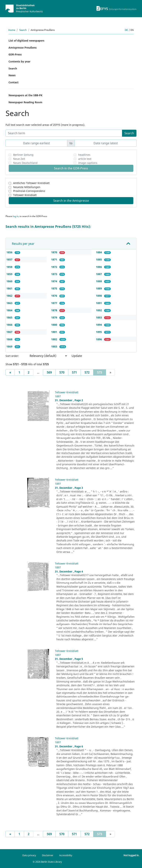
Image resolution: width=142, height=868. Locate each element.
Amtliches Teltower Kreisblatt (31, 183)
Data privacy (29, 855)
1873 (55, 274)
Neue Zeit (19, 159)
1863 (10, 303)
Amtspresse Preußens (23, 48)
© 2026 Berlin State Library (47, 862)
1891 (99, 303)
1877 (55, 303)
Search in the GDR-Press (71, 168)
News (12, 75)
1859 (10, 274)
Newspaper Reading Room (25, 102)
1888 (99, 281)
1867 (10, 332)
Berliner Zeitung (23, 155)
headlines (84, 155)
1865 (10, 317)
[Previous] (10, 372)
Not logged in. (131, 855)
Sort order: (12, 356)
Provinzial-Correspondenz (29, 191)
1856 (10, 252)
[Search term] (64, 133)
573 (102, 372)
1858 (10, 267)
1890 (99, 296)
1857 (10, 259)
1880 (55, 325)
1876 (55, 296)
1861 (10, 288)
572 (87, 372)
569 (49, 372)
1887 (99, 274)
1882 (55, 339)
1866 (10, 325)
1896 (99, 339)
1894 (99, 325)
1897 (58, 396)
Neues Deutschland (25, 163)
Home (12, 30)
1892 (99, 310)
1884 (99, 252)
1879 (55, 317)
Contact (13, 82)
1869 (10, 346)
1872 (55, 267)
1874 (55, 281)
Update (77, 356)
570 (62, 372)
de (126, 30)
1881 (55, 332)
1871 (55, 259)
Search (23, 30)
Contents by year (19, 61)
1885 (99, 259)
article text (85, 159)
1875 (55, 288)
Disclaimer (48, 855)
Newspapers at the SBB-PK (25, 95)
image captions (88, 163)
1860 (10, 281)
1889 (99, 288)
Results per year (23, 244)
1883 (55, 346)
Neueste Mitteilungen (27, 187)
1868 (10, 339)
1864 (10, 310)
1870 (55, 252)
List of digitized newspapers (26, 41)
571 (74, 372)
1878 (55, 310)
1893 (99, 317)
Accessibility (66, 855)
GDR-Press (15, 54)
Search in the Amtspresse (71, 201)
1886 (99, 267)
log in (16, 216)
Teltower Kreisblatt (25, 195)
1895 (99, 332)
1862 (10, 296)
